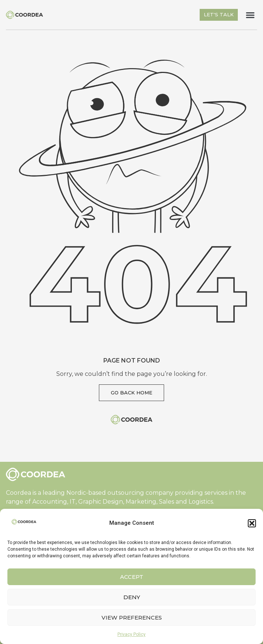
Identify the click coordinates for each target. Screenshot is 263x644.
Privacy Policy (131, 634)
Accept (132, 577)
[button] (252, 523)
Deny (132, 597)
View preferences (132, 618)
